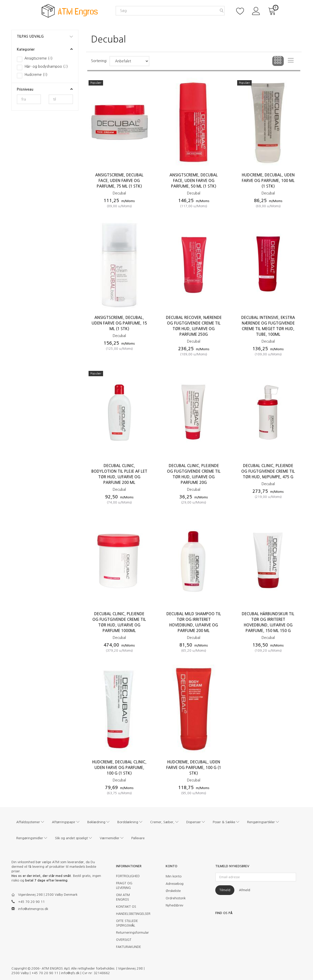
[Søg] (222, 11)
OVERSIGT (124, 940)
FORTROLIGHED (128, 876)
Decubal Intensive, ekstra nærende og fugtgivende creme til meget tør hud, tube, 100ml (268, 326)
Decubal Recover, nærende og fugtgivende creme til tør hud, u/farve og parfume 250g (194, 326)
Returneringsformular (130, 933)
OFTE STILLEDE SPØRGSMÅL (127, 923)
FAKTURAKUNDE (129, 947)
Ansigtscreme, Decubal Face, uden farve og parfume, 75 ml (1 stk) (119, 181)
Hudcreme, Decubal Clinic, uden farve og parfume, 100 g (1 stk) (119, 768)
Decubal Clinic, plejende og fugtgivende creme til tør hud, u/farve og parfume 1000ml (119, 622)
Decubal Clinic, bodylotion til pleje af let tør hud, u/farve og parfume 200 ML (119, 474)
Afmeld (245, 890)
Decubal (119, 193)
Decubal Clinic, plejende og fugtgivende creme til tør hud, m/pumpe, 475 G (268, 471)
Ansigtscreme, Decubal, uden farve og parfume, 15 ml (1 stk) (119, 323)
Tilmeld (225, 890)
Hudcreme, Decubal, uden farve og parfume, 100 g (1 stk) (194, 768)
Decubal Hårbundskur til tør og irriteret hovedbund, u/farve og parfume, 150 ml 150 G (268, 622)
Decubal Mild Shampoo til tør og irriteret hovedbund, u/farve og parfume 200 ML (194, 622)
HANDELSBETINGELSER (130, 914)
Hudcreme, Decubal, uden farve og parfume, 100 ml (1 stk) (268, 181)
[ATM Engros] (70, 11)
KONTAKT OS (126, 907)
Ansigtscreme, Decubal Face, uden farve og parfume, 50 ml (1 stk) (194, 181)
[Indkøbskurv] (273, 11)
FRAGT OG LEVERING (124, 885)
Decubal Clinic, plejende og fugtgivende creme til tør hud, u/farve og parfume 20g (194, 474)
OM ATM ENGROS (123, 897)
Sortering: (99, 61)
